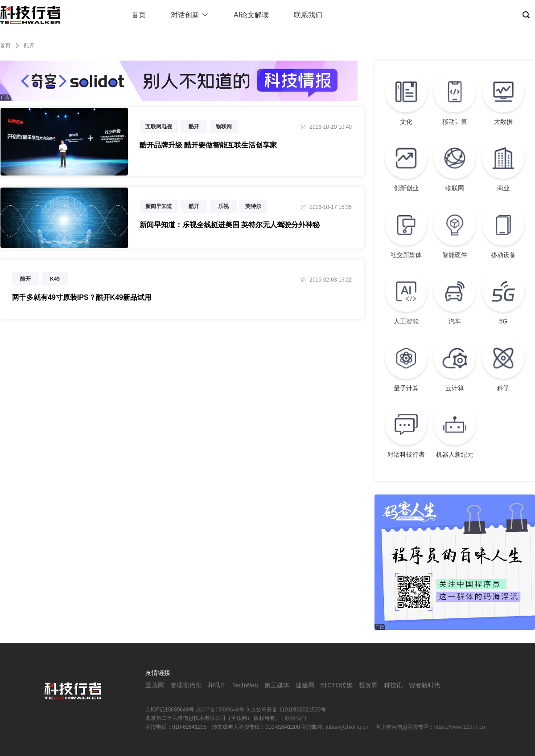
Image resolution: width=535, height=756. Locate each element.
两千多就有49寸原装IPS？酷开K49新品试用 (82, 297)
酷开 (194, 127)
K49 (55, 279)
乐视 (223, 206)
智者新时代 (424, 685)
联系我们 (308, 15)
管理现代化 (186, 685)
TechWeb (245, 685)
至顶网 (155, 685)
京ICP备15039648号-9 (222, 710)
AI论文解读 (251, 15)
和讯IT (217, 685)
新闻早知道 (159, 206)
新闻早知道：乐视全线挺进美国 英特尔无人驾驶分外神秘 (230, 225)
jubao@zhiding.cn (348, 727)
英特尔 (253, 206)
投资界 (368, 685)
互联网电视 (159, 127)
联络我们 (296, 718)
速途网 (305, 685)
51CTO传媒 (337, 685)
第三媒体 (277, 685)
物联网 (224, 127)
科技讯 (393, 685)
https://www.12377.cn (460, 727)
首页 (139, 15)
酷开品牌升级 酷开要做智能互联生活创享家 (208, 145)
